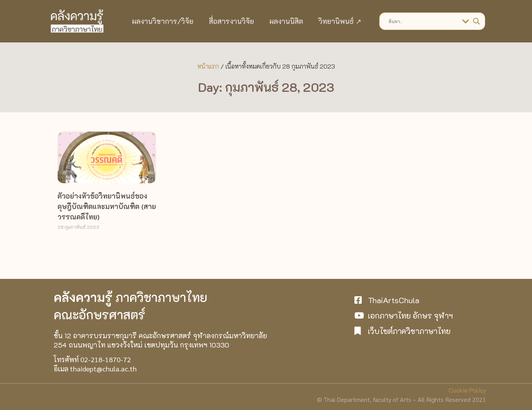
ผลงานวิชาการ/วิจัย (163, 21)
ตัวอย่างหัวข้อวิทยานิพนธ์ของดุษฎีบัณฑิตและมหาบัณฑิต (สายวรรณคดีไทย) (107, 206)
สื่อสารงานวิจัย (231, 21)
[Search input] (423, 21)
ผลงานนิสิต (286, 21)
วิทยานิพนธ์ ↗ (340, 21)
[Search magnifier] (476, 21)
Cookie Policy (467, 390)
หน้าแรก (208, 66)
